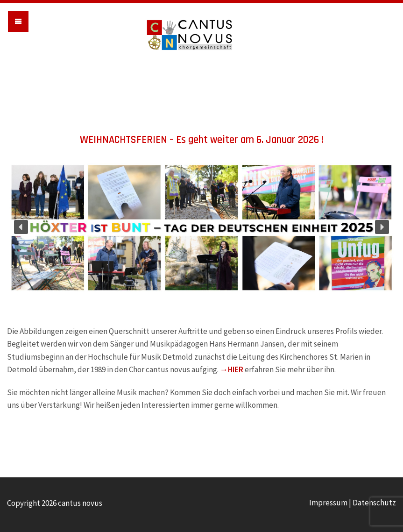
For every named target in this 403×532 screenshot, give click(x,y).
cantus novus (202, 35)
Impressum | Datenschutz (353, 503)
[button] (21, 227)
